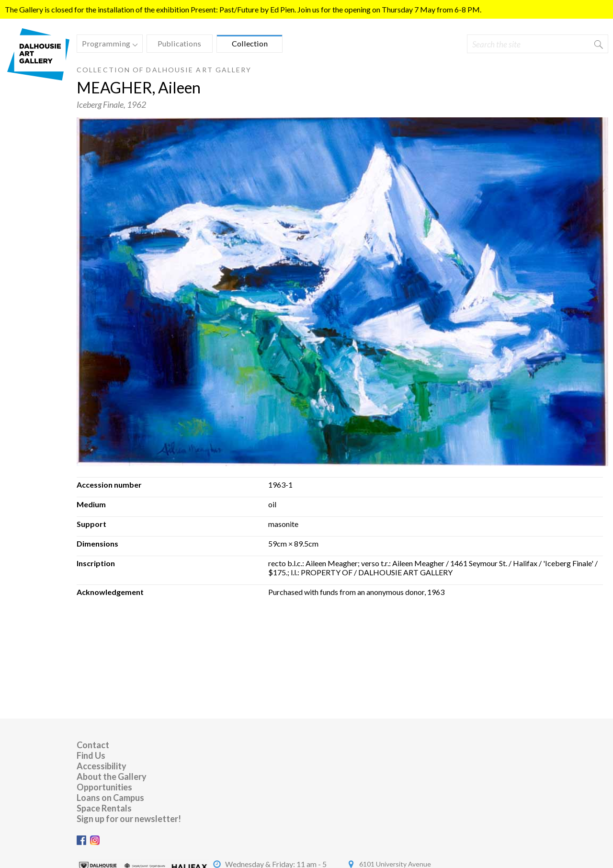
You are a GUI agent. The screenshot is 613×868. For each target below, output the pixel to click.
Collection (250, 43)
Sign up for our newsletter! (129, 819)
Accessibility (102, 766)
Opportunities (104, 787)
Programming (107, 45)
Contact (93, 745)
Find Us (91, 755)
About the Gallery (112, 777)
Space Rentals (104, 808)
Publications (179, 43)
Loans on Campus (110, 798)
